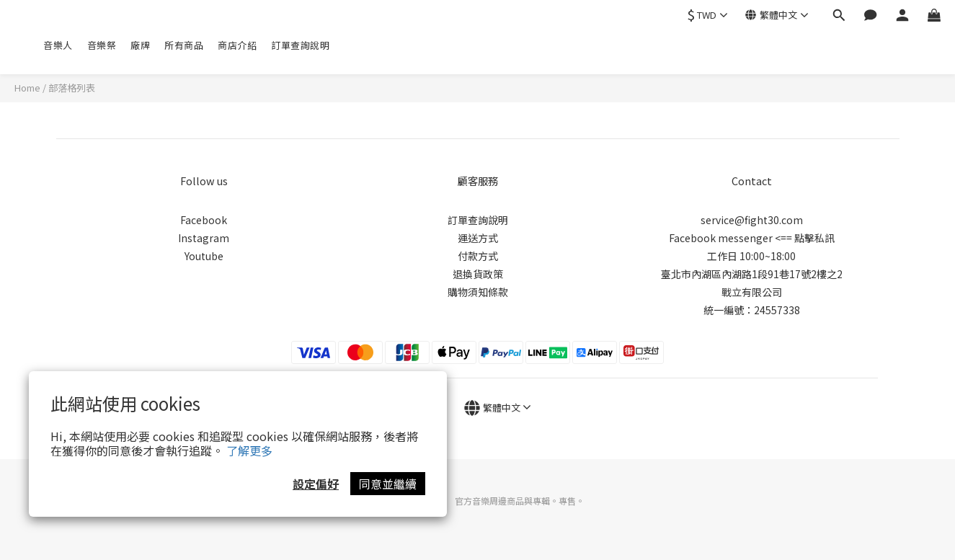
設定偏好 (316, 484)
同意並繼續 (388, 484)
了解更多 (249, 450)
